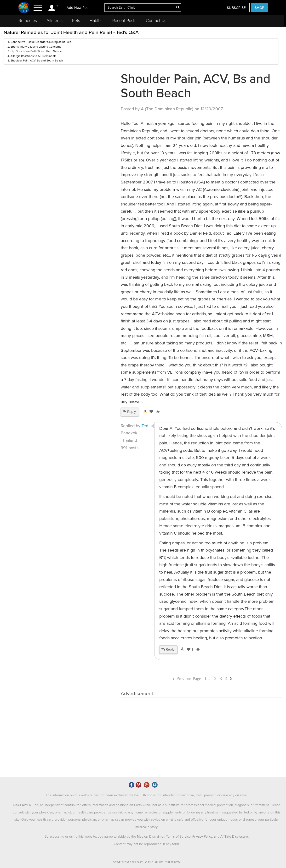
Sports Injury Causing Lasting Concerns (36, 47)
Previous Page (187, 679)
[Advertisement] (61, 108)
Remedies (28, 21)
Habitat (96, 21)
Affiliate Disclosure (234, 837)
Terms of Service (178, 837)
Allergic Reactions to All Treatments (34, 56)
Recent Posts (124, 21)
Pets (76, 21)
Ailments (54, 21)
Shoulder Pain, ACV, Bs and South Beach (37, 61)
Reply (129, 412)
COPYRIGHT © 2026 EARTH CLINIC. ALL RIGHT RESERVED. (147, 862)
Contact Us (156, 21)
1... (208, 679)
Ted (145, 426)
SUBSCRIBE (236, 8)
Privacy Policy (202, 837)
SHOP (259, 8)
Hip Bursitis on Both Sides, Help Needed (37, 51)
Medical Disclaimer (151, 837)
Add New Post (78, 8)
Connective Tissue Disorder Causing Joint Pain (41, 42)
